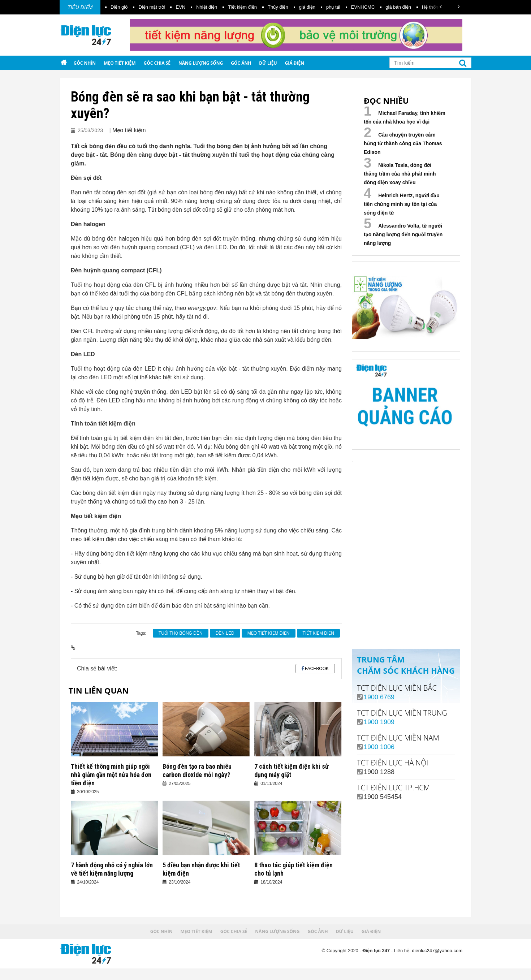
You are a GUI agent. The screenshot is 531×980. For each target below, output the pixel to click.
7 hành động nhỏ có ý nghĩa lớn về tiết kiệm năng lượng (112, 869)
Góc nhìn (85, 63)
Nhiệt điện (207, 7)
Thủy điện (278, 7)
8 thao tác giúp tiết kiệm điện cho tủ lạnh (293, 869)
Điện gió (119, 7)
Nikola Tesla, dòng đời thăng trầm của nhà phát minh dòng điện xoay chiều (400, 174)
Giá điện (295, 63)
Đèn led (225, 633)
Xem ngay (406, 613)
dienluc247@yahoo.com (437, 951)
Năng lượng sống (201, 63)
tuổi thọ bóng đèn (181, 633)
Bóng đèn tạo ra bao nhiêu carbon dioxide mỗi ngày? (197, 770)
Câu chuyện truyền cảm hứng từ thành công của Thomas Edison (403, 143)
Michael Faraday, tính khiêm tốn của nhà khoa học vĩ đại (405, 117)
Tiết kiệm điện (242, 7)
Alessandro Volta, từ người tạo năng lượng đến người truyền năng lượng (403, 234)
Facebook (317, 669)
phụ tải (333, 7)
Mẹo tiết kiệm (120, 63)
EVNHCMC (363, 7)
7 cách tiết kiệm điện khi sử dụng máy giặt (292, 770)
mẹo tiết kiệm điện (269, 633)
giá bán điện (398, 7)
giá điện (307, 7)
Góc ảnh (241, 63)
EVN (180, 7)
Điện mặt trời (152, 7)
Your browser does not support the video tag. (406, 518)
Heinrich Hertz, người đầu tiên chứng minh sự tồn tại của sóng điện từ (402, 204)
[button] (441, 7)
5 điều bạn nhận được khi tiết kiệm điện (201, 869)
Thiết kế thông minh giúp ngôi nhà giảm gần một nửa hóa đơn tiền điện (111, 775)
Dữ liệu (268, 63)
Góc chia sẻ (157, 63)
